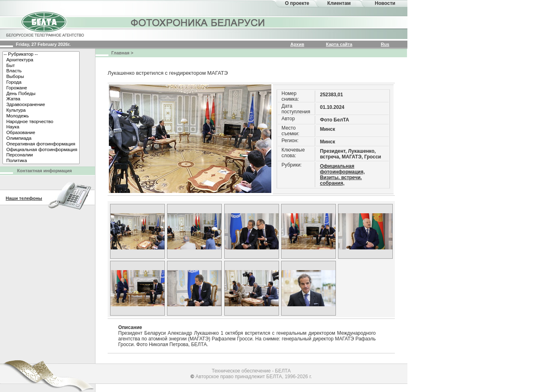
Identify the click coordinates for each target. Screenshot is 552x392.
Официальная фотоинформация (41, 150)
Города (41, 82)
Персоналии (41, 155)
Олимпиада (41, 139)
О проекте (297, 3)
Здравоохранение (41, 105)
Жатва (41, 99)
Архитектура (41, 60)
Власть (41, 71)
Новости (385, 3)
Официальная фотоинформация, (342, 169)
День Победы (41, 94)
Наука (41, 127)
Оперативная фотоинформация (41, 144)
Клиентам (339, 3)
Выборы (41, 77)
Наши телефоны (24, 198)
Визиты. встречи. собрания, (341, 180)
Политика (41, 161)
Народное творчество (41, 122)
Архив (297, 44)
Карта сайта (339, 44)
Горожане (41, 88)
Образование (41, 133)
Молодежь (41, 116)
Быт (41, 66)
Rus (385, 44)
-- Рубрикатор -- (41, 54)
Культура (41, 110)
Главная (120, 53)
